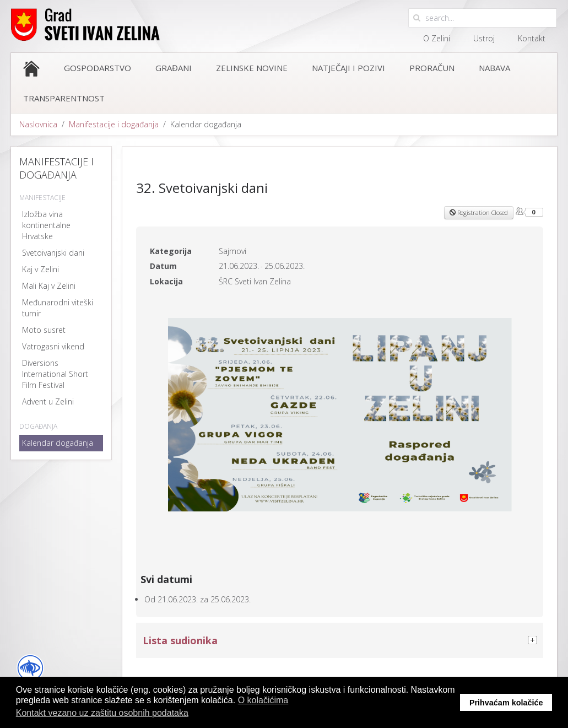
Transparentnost (64, 98)
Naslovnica (38, 124)
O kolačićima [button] (263, 700)
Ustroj (484, 38)
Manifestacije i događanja (114, 124)
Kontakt (532, 38)
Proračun (432, 68)
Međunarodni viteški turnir (58, 308)
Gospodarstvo (98, 68)
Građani (174, 68)
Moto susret (44, 330)
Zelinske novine (252, 68)
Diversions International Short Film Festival (55, 374)
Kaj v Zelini (40, 269)
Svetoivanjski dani (53, 253)
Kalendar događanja (58, 443)
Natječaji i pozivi (348, 68)
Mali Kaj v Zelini (49, 286)
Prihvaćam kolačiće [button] (506, 703)
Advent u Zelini (48, 401)
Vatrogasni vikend (53, 346)
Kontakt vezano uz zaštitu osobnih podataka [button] (102, 713)
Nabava (494, 68)
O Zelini (437, 38)
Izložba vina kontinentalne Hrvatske (46, 225)
